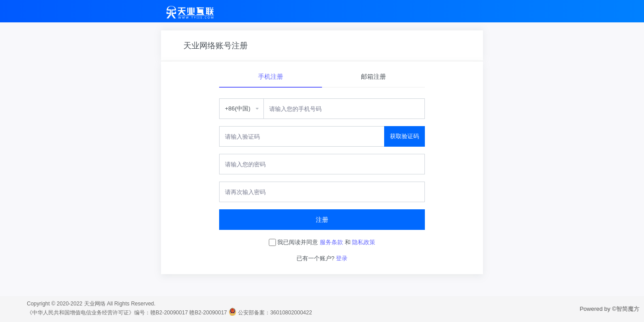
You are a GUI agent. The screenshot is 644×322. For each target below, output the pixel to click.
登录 (342, 258)
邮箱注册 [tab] (373, 76)
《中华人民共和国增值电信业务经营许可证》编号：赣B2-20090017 (107, 313)
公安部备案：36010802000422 (275, 313)
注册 (322, 220)
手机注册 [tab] (271, 76)
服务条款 (331, 242)
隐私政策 (364, 242)
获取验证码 (405, 136)
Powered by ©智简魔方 (610, 309)
